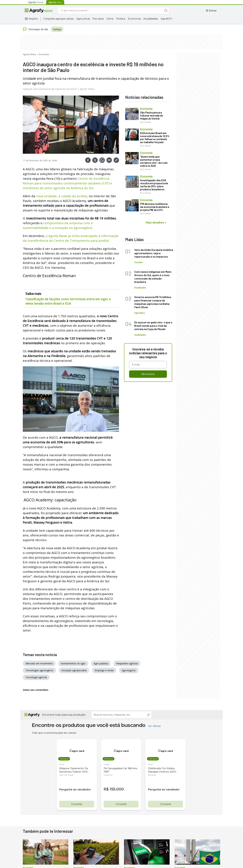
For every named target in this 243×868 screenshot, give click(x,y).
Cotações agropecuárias (58, 19)
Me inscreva (148, 374)
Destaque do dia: (36, 29)
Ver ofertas (154, 726)
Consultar (77, 804)
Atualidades (151, 19)
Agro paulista (101, 663)
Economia (134, 19)
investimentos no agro (73, 663)
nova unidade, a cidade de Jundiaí (62, 196)
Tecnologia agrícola (36, 677)
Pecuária (98, 19)
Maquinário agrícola (127, 663)
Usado (107, 764)
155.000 (117, 789)
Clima (110, 19)
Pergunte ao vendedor (75, 790)
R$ (107, 789)
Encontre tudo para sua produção (64, 715)
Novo (62, 764)
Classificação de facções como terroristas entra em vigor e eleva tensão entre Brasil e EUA (68, 301)
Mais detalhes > (156, 222)
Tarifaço (57, 29)
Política (121, 19)
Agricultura (83, 19)
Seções (33, 19)
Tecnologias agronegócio (39, 670)
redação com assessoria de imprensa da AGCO (50, 89)
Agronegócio (129, 670)
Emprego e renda (104, 670)
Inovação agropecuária (74, 670)
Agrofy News (29, 54)
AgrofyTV (166, 19)
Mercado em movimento (39, 663)
